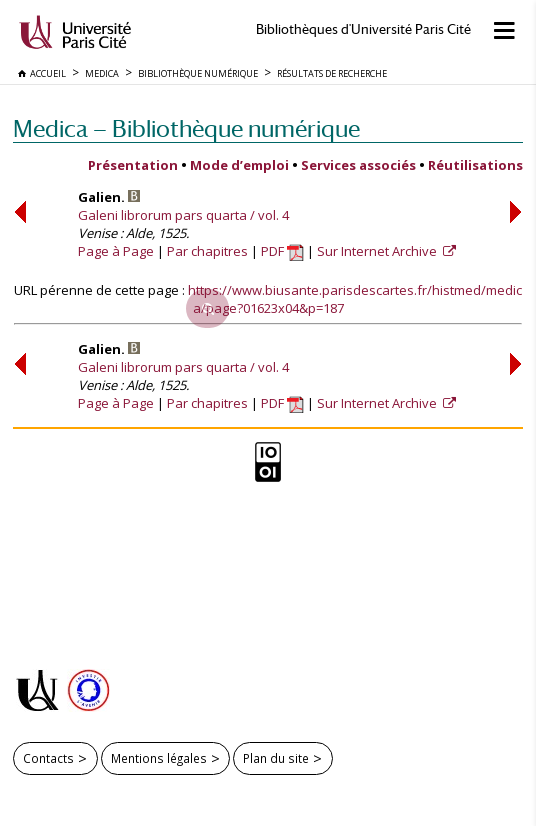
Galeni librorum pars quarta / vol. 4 (183, 215)
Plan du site (276, 758)
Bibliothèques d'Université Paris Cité (363, 29)
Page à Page (116, 251)
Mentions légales (159, 758)
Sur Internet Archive (378, 251)
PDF (282, 251)
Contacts (48, 758)
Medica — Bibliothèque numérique (186, 128)
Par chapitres (207, 251)
